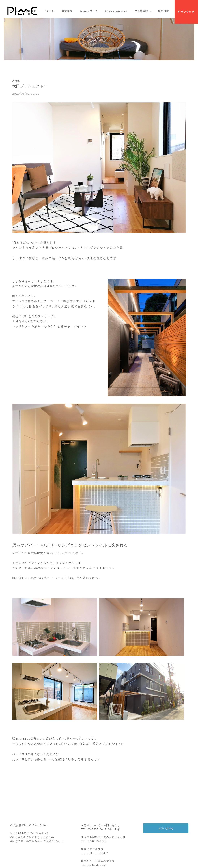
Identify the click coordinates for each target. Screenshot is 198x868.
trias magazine (116, 11)
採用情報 (164, 11)
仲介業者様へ (143, 11)
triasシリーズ (89, 11)
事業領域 (67, 11)
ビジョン (49, 11)
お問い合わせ (166, 828)
